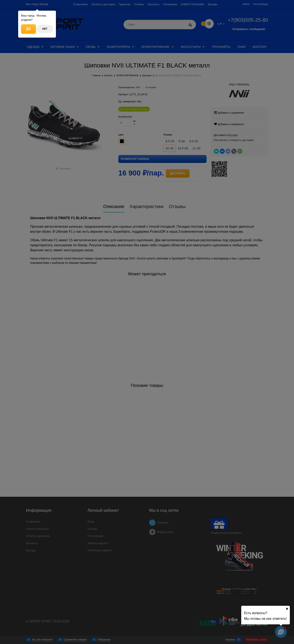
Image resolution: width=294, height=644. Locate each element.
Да (28, 29)
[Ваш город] (287, 609)
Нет (45, 29)
